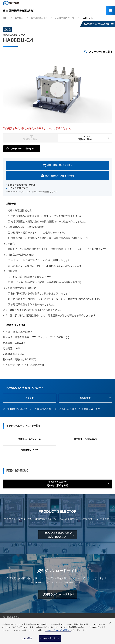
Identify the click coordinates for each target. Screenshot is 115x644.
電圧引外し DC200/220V (85, 439)
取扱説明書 (85, 398)
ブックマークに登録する (22, 149)
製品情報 (19, 18)
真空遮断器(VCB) (39, 18)
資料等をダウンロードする (58, 594)
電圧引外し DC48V (30, 450)
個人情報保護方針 (11, 617)
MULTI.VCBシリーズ (64, 18)
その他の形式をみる (58, 484)
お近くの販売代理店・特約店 (22, 185)
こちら (63, 409)
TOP (5, 18)
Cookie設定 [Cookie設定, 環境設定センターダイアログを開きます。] (27, 638)
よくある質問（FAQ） (19, 188)
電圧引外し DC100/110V (30, 439)
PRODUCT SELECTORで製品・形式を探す (57, 535)
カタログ (30, 398)
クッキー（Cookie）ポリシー (58, 630)
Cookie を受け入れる (50, 638)
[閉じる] (110, 623)
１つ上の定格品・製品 (85, 138)
